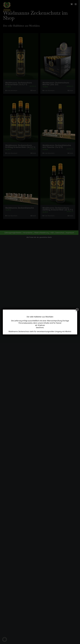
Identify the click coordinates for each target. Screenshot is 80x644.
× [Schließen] (77, 310)
